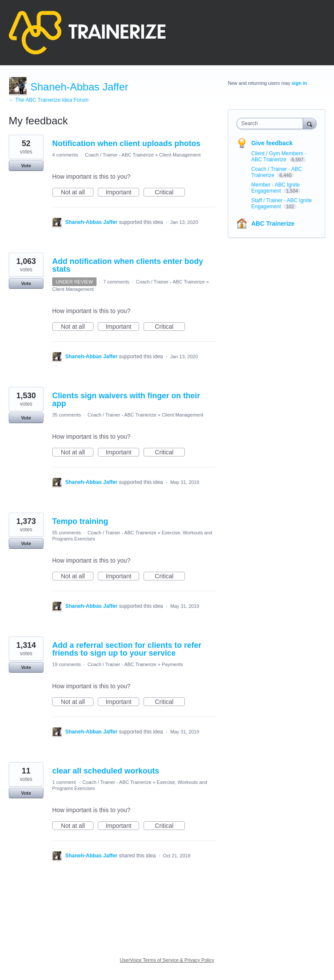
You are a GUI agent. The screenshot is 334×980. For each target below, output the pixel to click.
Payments (172, 664)
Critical (170, 193)
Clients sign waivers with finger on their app (126, 400)
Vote (26, 166)
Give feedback (272, 143)
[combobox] (272, 123)
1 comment (64, 782)
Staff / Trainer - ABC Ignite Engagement (282, 203)
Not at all (77, 193)
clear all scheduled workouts (106, 771)
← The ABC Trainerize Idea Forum (49, 100)
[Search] (310, 123)
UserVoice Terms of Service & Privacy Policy (167, 960)
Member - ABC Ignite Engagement (276, 188)
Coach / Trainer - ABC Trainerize (119, 155)
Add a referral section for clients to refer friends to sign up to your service (127, 649)
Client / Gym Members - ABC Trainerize (279, 157)
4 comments (65, 155)
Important (122, 193)
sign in (299, 83)
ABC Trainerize (273, 223)
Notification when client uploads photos (126, 143)
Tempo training (80, 521)
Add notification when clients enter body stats (128, 265)
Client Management (180, 155)
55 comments (67, 533)
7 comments (116, 282)
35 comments (67, 415)
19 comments (67, 664)
